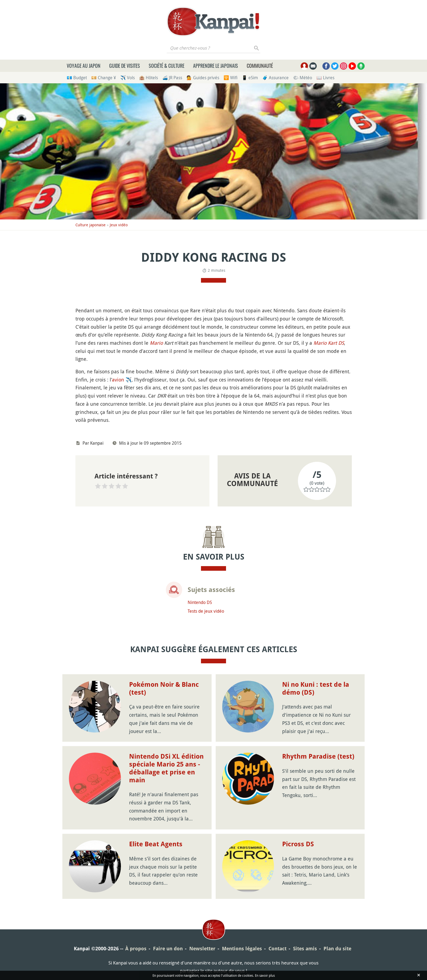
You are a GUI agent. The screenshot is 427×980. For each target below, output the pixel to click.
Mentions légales (242, 949)
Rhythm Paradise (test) (318, 756)
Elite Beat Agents (156, 844)
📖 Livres (325, 78)
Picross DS (298, 844)
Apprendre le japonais (216, 66)
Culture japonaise (91, 225)
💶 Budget (77, 78)
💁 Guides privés (203, 78)
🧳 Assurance (275, 78)
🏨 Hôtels (149, 78)
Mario (156, 343)
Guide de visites (125, 66)
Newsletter (202, 949)
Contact (277, 949)
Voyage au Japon (84, 66)
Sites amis (305, 949)
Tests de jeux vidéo (206, 611)
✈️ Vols (128, 78)
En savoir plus (265, 975)
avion (118, 380)
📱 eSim (250, 78)
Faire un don (168, 949)
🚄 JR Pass (172, 78)
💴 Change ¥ (104, 78)
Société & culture (167, 66)
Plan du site (337, 949)
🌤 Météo (303, 78)
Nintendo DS (200, 602)
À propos (136, 949)
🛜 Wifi (231, 78)
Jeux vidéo (119, 225)
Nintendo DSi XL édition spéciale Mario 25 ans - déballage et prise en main (166, 768)
